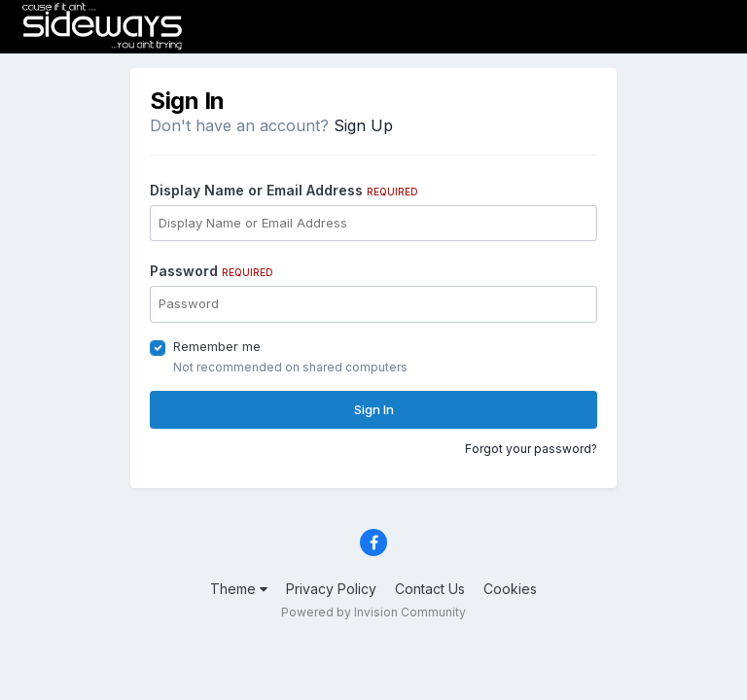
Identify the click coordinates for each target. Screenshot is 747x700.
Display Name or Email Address (284, 190)
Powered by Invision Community (373, 612)
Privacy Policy (331, 589)
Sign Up (363, 125)
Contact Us (430, 589)
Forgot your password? (531, 449)
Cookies (510, 589)
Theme (239, 589)
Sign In (374, 409)
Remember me (217, 346)
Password (212, 271)
